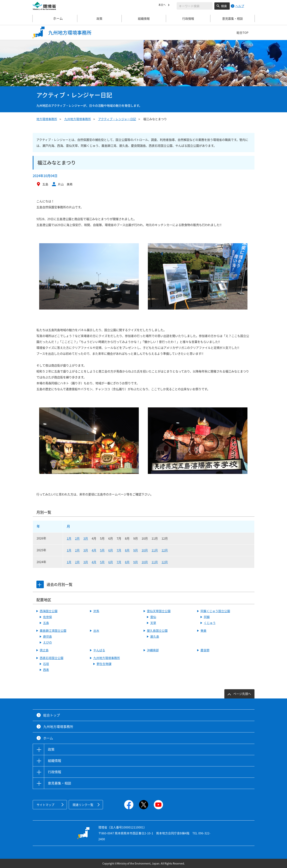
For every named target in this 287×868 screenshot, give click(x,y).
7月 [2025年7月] (119, 550)
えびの (47, 642)
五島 (46, 623)
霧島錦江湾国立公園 (53, 631)
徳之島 (44, 650)
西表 (46, 670)
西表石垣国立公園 (52, 658)
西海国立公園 (49, 611)
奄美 (203, 631)
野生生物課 (104, 664)
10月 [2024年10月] (145, 562)
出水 (96, 631)
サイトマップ (45, 805)
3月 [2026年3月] (86, 538)
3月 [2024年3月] (86, 562)
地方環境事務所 (47, 119)
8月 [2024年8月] (127, 562)
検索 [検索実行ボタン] (224, 6)
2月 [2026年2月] (77, 538)
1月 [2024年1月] (69, 562)
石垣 (46, 664)
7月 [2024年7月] (119, 562)
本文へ (163, 5)
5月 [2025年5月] (102, 550)
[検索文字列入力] (195, 6)
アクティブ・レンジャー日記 (117, 119)
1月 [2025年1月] (69, 550)
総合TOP (242, 33)
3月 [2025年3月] (86, 550)
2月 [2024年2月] (77, 562)
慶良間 (205, 650)
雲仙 (153, 617)
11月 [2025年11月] (155, 550)
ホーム (55, 18)
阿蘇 (207, 617)
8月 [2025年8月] (127, 550)
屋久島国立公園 (157, 631)
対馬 (96, 611)
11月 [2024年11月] (155, 562)
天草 (153, 623)
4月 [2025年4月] (94, 550)
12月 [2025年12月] (165, 550)
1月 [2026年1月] (69, 538)
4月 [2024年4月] (94, 562)
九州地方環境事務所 (78, 119)
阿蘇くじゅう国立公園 (215, 611)
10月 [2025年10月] (145, 550)
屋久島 (155, 636)
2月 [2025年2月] (77, 550)
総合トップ (52, 715)
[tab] (41, 585)
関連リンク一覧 (83, 805)
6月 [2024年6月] (111, 562)
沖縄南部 (153, 650)
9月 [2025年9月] (136, 550)
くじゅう (210, 623)
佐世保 (47, 617)
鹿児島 (47, 636)
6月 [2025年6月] (111, 550)
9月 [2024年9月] (136, 562)
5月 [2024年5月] (102, 562)
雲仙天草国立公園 (159, 611)
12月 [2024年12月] (165, 562)
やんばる (99, 650)
